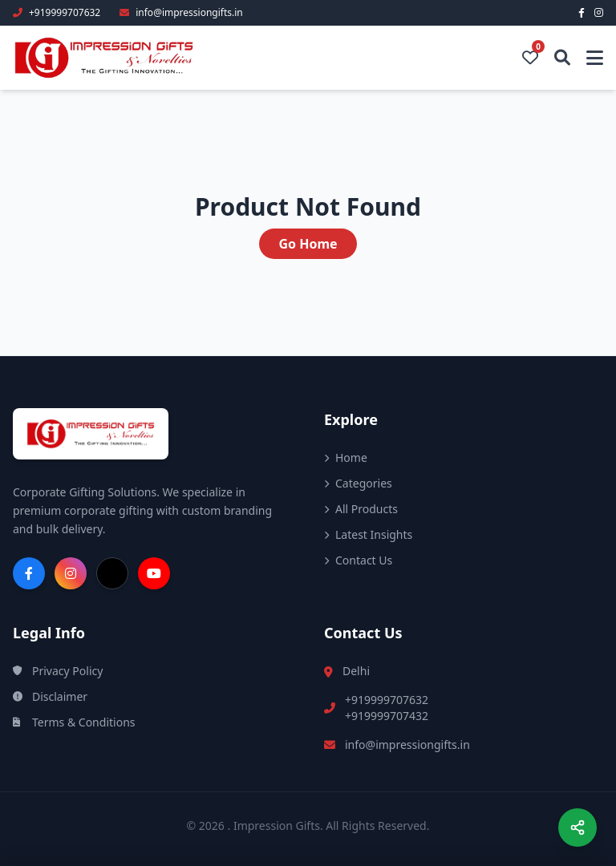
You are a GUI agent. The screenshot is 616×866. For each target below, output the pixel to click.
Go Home (308, 244)
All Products (361, 509)
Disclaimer (50, 696)
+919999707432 (387, 716)
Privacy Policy (58, 671)
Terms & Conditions (74, 722)
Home (346, 457)
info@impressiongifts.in (407, 745)
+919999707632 (387, 700)
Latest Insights (368, 534)
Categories (358, 483)
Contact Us (358, 560)
